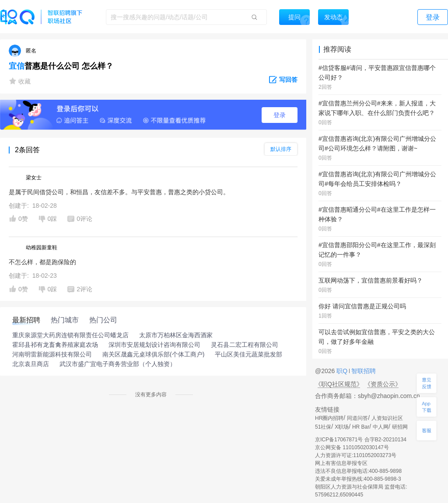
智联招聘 (363, 371)
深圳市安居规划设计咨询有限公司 (154, 345)
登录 (280, 115)
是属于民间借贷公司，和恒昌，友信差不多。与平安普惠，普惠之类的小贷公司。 (119, 192)
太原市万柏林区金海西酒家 (176, 335)
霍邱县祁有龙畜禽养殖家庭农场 (55, 345)
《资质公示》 (383, 384)
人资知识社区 (387, 418)
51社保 (323, 427)
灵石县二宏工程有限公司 (245, 345)
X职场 (342, 427)
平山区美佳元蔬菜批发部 (248, 354)
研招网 (400, 427)
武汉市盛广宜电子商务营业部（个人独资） (118, 364)
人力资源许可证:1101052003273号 (356, 455)
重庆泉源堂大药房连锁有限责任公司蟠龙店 (70, 335)
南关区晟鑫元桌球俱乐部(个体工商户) (153, 354)
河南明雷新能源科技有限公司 (52, 354)
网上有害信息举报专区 (341, 463)
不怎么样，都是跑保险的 (42, 262)
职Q (343, 371)
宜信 (17, 66)
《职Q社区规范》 (339, 384)
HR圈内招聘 (329, 418)
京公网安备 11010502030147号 (352, 447)
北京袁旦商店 (31, 364)
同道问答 (357, 418)
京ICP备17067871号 (339, 440)
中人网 (381, 427)
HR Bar (361, 427)
